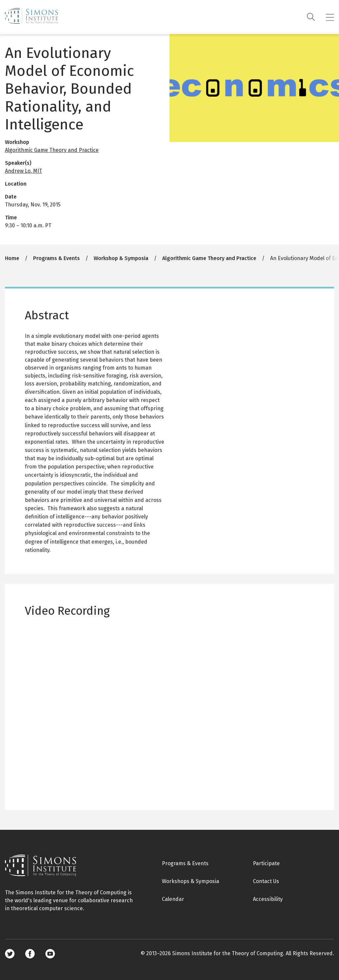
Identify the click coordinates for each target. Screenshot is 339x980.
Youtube (50, 954)
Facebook (30, 954)
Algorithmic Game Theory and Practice (52, 150)
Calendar (173, 899)
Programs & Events (56, 258)
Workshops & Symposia (191, 881)
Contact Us (266, 881)
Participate (266, 863)
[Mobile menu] (330, 17)
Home (12, 258)
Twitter (10, 954)
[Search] (311, 17)
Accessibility (268, 899)
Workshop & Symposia (121, 258)
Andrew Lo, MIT (24, 171)
